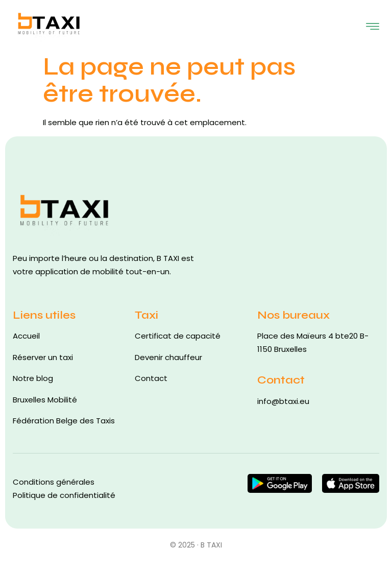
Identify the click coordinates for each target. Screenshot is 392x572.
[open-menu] (373, 25)
